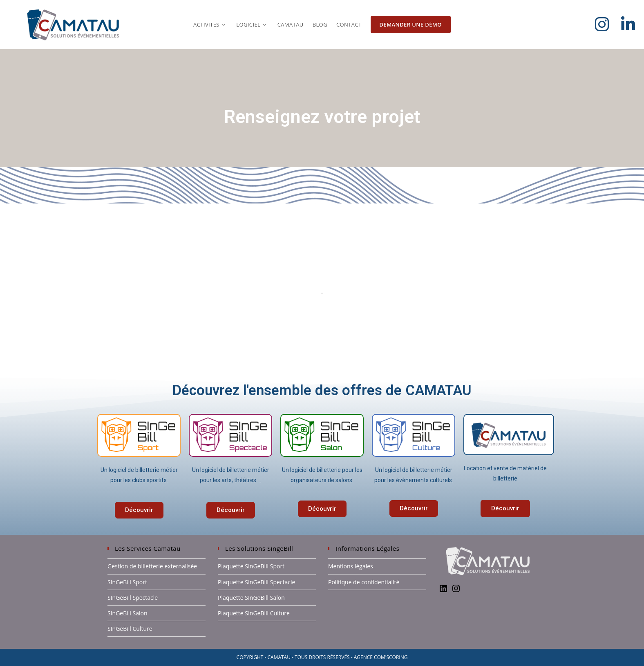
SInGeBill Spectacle (133, 598)
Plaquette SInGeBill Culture (254, 613)
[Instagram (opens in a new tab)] (608, 24)
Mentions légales (351, 566)
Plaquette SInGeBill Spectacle (256, 582)
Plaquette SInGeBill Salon (251, 598)
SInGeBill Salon (127, 613)
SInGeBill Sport (127, 582)
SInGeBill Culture (130, 629)
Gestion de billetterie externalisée (152, 566)
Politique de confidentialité (364, 582)
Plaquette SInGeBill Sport (251, 566)
